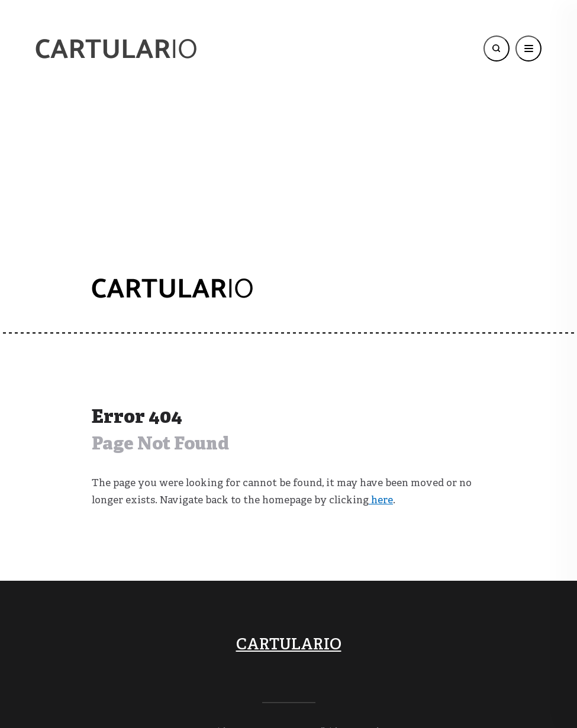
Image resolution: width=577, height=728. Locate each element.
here (381, 501)
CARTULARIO (289, 646)
